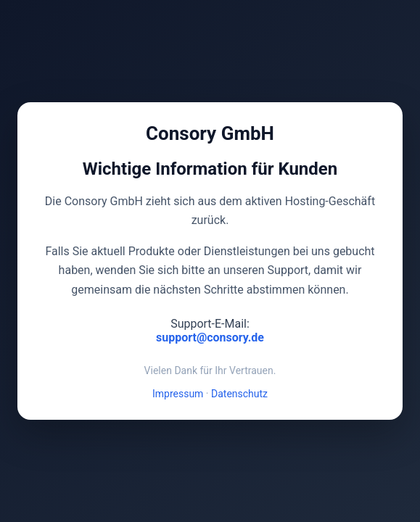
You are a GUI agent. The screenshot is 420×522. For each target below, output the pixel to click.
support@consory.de (210, 337)
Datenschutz (239, 394)
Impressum (178, 394)
